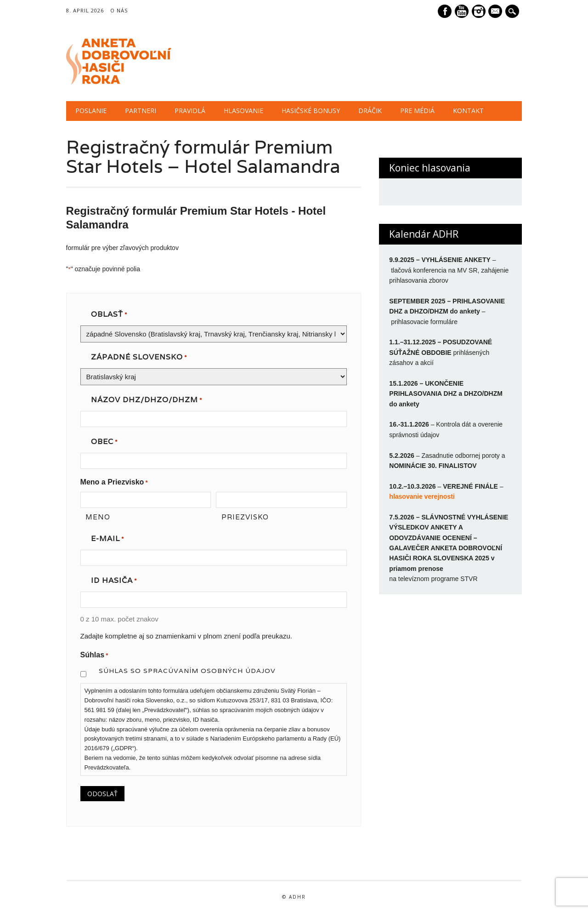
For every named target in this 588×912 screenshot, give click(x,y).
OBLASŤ (109, 315)
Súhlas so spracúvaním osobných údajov (187, 671)
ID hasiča (114, 581)
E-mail (497, 12)
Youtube (462, 11)
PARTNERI (141, 111)
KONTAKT (468, 111)
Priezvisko (245, 517)
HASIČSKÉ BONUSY (311, 111)
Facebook (445, 11)
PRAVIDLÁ (190, 111)
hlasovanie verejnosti (422, 496)
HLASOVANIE (243, 111)
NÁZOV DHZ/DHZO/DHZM (147, 400)
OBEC (104, 442)
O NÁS (119, 10)
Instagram (479, 11)
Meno (98, 517)
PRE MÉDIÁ (417, 111)
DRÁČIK (370, 111)
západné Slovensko (139, 358)
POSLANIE (91, 111)
